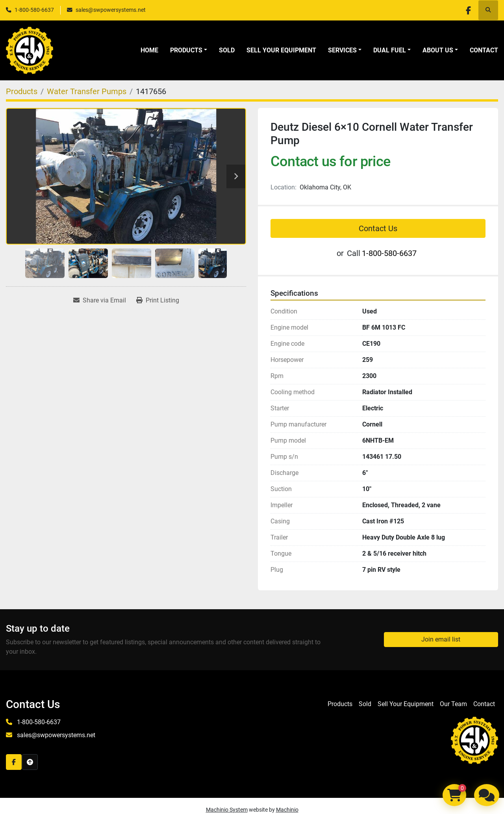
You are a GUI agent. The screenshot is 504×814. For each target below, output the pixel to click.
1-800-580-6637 (34, 10)
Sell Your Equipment (281, 50)
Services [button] (342, 50)
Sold (227, 50)
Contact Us (378, 228)
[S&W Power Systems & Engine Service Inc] (474, 740)
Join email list (441, 639)
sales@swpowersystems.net (111, 10)
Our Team (453, 704)
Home (149, 50)
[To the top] (30, 762)
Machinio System (227, 810)
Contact (484, 50)
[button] (189, 50)
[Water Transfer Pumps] (87, 91)
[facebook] (468, 10)
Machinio (287, 810)
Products (186, 50)
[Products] (22, 91)
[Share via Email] (100, 300)
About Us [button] (438, 50)
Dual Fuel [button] (390, 50)
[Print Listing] (158, 300)
